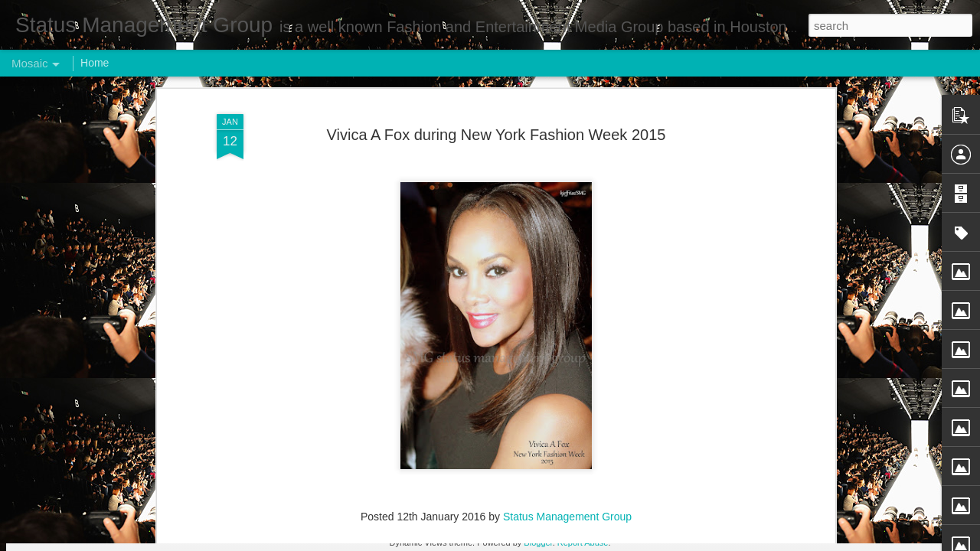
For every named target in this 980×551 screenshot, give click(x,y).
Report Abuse (583, 543)
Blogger (538, 543)
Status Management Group (567, 255)
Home (95, 63)
